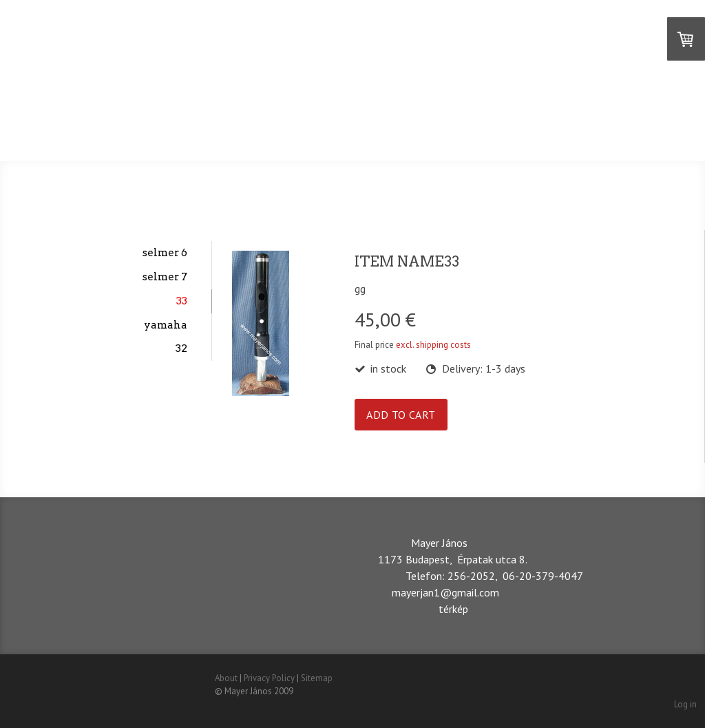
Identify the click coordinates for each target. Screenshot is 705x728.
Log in (685, 704)
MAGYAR (252, 127)
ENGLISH (327, 127)
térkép (453, 609)
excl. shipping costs (433, 345)
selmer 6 (165, 252)
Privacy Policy (269, 678)
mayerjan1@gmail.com (445, 592)
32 (181, 348)
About (226, 678)
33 (182, 301)
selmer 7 (165, 277)
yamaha (166, 325)
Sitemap (317, 678)
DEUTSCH (402, 127)
